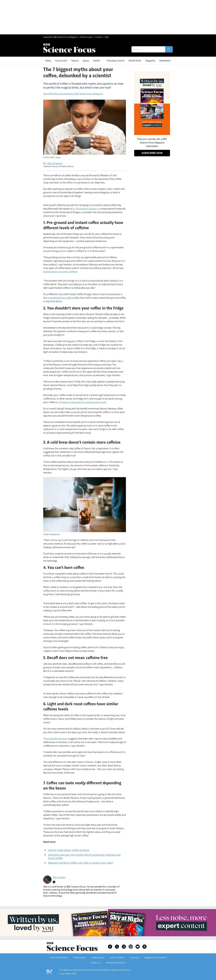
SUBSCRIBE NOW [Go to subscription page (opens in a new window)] (152, 153)
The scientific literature (56, 739)
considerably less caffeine (61, 298)
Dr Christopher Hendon (85, 209)
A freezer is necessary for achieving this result (82, 402)
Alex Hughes (59, 877)
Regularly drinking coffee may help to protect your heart (81, 863)
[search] (169, 49)
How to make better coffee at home (69, 850)
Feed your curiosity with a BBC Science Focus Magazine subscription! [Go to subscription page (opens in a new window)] (152, 143)
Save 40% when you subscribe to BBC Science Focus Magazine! (73, 94)
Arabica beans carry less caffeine (60, 272)
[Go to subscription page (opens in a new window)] (152, 134)
